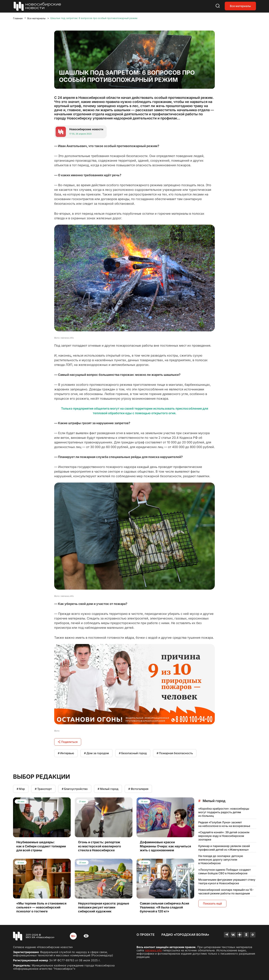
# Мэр (21, 789)
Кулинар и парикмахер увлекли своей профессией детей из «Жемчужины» (224, 848)
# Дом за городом (97, 753)
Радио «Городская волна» (185, 935)
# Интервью (66, 753)
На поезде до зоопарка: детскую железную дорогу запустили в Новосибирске (221, 860)
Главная (18, 18)
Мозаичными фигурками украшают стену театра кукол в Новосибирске (227, 881)
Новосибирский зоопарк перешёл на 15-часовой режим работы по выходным (226, 892)
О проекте (146, 935)
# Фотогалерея (138, 789)
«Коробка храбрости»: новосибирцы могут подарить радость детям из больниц (224, 812)
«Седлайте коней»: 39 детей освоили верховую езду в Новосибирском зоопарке (224, 836)
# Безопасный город (133, 753)
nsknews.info (153, 950)
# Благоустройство (75, 789)
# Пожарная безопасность (175, 753)
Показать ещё (212, 903)
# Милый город (108, 789)
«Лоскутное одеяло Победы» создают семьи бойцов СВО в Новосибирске (225, 871)
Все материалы (240, 6)
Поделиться (68, 742)
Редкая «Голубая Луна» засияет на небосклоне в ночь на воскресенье (224, 824)
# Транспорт (43, 789)
